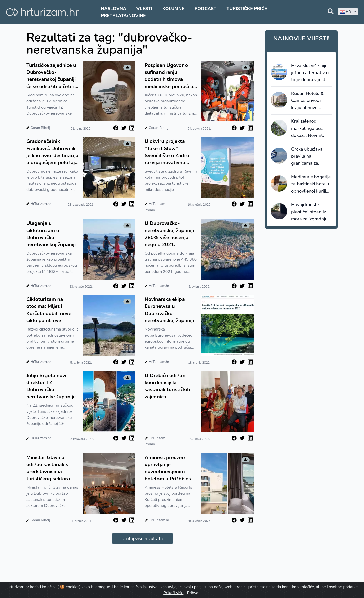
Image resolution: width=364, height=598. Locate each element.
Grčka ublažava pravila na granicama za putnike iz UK (307, 156)
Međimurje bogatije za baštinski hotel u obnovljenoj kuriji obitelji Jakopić (311, 184)
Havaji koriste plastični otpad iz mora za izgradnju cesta (309, 212)
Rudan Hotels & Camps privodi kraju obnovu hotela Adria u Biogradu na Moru (310, 101)
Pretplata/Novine (123, 16)
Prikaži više (173, 593)
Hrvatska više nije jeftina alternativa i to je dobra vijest (310, 73)
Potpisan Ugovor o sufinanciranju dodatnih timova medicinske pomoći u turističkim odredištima (169, 76)
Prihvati (194, 593)
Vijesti (144, 9)
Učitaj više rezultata (142, 539)
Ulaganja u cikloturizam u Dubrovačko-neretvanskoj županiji (51, 234)
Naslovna (113, 9)
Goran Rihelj (40, 128)
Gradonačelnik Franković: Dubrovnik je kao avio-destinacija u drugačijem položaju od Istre (52, 152)
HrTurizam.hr (41, 204)
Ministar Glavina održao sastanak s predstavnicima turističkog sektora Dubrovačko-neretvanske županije (51, 468)
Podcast (206, 9)
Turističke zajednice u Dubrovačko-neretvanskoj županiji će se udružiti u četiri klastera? (51, 76)
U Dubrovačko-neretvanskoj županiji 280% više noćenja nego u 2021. (169, 234)
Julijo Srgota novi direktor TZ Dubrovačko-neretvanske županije (51, 386)
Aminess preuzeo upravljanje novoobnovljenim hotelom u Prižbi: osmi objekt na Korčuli (171, 468)
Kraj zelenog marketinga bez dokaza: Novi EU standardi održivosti (311, 129)
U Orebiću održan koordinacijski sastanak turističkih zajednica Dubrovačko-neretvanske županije (169, 386)
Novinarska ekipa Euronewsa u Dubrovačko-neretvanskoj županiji (169, 310)
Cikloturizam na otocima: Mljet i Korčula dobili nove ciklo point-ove (49, 310)
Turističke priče (247, 9)
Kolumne (173, 9)
